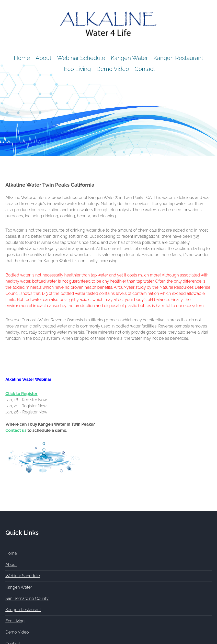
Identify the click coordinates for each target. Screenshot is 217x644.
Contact (145, 69)
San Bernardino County (27, 598)
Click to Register (21, 394)
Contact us (16, 430)
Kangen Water (129, 58)
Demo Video (113, 69)
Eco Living (77, 69)
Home (22, 58)
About (43, 58)
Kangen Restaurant (178, 58)
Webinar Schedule (81, 58)
